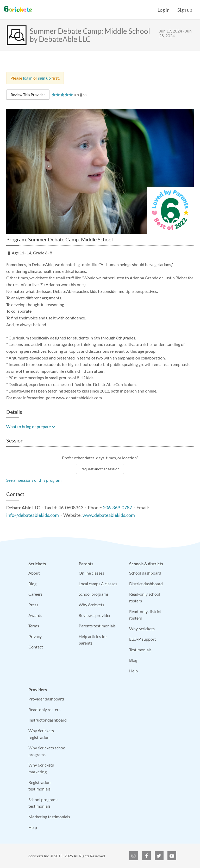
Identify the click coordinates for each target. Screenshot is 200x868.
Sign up (185, 10)
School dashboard (145, 573)
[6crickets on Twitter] (159, 856)
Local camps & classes (98, 584)
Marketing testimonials (49, 817)
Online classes (91, 573)
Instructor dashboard (48, 720)
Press (33, 605)
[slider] (62, 95)
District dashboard (146, 584)
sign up (44, 78)
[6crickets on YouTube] (172, 856)
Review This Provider (28, 95)
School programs (94, 594)
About (34, 573)
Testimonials (140, 650)
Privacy (35, 636)
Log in (164, 10)
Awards (35, 615)
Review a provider (95, 615)
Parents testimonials (97, 626)
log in (28, 78)
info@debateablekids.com (33, 515)
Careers (35, 594)
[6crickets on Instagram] (134, 856)
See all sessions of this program (34, 480)
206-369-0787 (117, 508)
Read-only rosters (44, 709)
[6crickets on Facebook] (146, 856)
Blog (32, 584)
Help (133, 671)
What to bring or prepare (31, 426)
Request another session (100, 469)
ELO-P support (143, 639)
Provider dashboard (46, 699)
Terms (34, 626)
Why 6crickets (91, 605)
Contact (36, 647)
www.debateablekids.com (109, 515)
